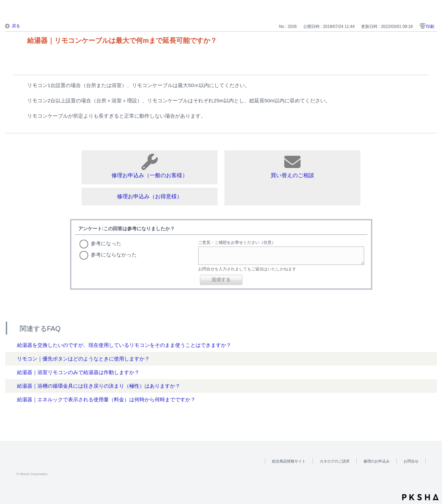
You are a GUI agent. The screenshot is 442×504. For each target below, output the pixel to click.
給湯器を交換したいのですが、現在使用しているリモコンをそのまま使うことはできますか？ (124, 345)
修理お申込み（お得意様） (150, 196)
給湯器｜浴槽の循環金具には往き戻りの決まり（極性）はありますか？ (99, 386)
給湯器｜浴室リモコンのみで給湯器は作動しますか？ (78, 372)
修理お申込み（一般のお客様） (150, 166)
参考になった (106, 243)
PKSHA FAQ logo (420, 497)
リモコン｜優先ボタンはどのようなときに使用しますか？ (83, 359)
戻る (16, 26)
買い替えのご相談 (292, 166)
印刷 (430, 27)
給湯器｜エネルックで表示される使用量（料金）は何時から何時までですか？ (106, 399)
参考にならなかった (114, 255)
